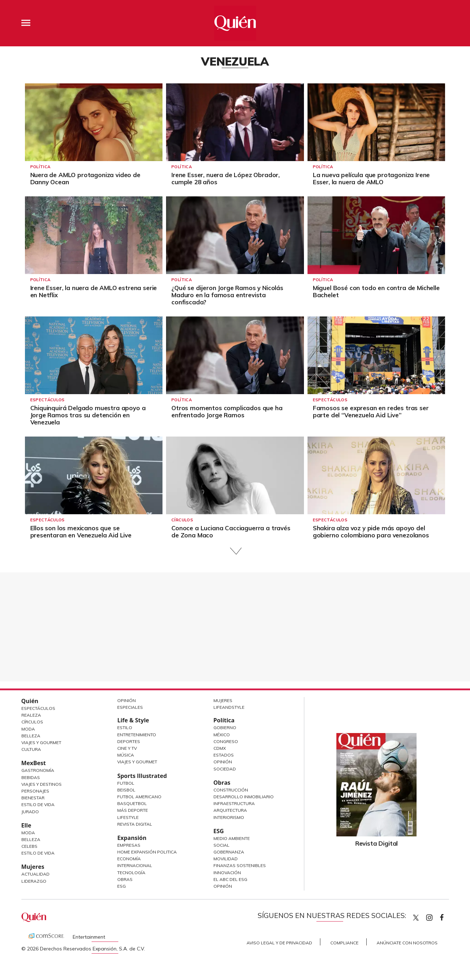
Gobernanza (229, 852)
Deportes (129, 741)
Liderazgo (34, 881)
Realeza (31, 715)
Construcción (231, 790)
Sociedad (225, 769)
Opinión (126, 700)
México (222, 735)
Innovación (227, 873)
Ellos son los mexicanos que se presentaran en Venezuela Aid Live (81, 532)
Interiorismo (229, 817)
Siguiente (235, 551)
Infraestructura (234, 803)
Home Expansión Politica (147, 852)
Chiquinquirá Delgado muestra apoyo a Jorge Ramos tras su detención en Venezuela (88, 415)
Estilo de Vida (38, 804)
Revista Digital (135, 824)
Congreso (226, 741)
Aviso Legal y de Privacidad (279, 943)
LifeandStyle (229, 707)
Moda (28, 729)
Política (40, 167)
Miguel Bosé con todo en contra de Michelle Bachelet (376, 291)
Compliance (344, 943)
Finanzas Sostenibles (240, 865)
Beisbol (126, 790)
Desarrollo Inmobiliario (244, 797)
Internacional (135, 865)
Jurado (30, 812)
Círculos (182, 520)
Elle (26, 825)
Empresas (129, 845)
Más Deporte (133, 810)
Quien (416, 918)
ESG (122, 886)
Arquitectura (230, 810)
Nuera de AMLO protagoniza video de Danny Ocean (85, 178)
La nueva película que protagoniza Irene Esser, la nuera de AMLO (371, 178)
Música (126, 755)
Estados (224, 755)
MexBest (34, 763)
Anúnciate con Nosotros (407, 943)
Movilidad (226, 859)
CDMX (220, 748)
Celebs (29, 846)
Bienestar (33, 798)
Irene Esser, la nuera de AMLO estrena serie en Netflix (94, 291)
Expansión (132, 838)
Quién (30, 701)
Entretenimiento (137, 735)
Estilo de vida (38, 853)
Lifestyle (128, 817)
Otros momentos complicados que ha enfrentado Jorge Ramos (227, 411)
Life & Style (133, 720)
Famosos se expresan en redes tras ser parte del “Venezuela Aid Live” (371, 411)
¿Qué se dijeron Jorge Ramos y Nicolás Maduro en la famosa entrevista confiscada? (227, 295)
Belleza (31, 736)
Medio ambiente (232, 838)
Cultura (31, 749)
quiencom (435, 916)
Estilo (125, 728)
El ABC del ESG (230, 879)
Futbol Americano (139, 797)
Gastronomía (38, 770)
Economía (129, 859)
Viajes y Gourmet (41, 742)
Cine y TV (127, 748)
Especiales (130, 707)
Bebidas (31, 777)
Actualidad (35, 874)
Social (221, 845)
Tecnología (131, 873)
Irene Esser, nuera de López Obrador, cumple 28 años (226, 178)
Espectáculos (48, 400)
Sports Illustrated (142, 776)
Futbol (126, 783)
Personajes (35, 791)
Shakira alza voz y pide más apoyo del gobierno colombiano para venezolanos (371, 532)
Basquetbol (132, 803)
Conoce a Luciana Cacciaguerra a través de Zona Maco (231, 532)
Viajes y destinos (42, 784)
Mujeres (33, 867)
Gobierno (225, 728)
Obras (125, 879)
